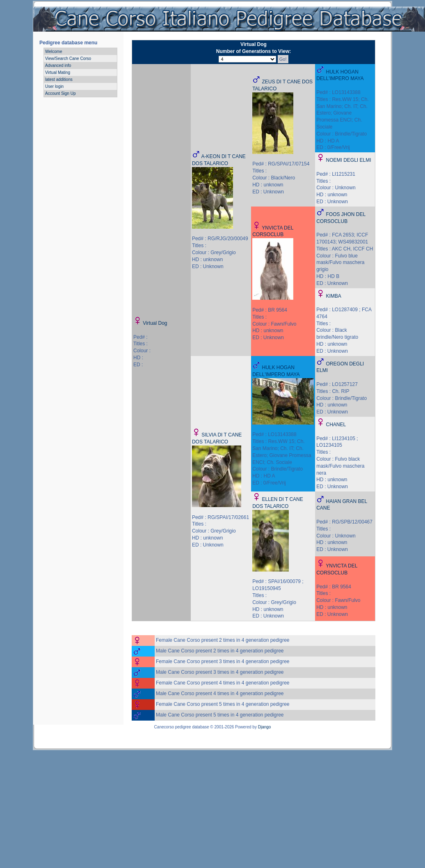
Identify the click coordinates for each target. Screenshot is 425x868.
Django (265, 727)
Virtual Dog (155, 323)
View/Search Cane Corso (68, 59)
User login (54, 86)
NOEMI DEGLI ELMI (349, 160)
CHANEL (336, 425)
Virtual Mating (58, 72)
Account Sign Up (61, 93)
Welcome (54, 52)
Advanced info (58, 65)
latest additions (59, 79)
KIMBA (334, 296)
